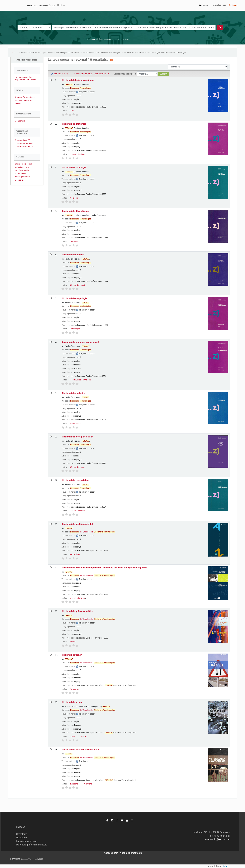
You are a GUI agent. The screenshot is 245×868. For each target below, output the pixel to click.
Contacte (137, 853)
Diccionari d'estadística (73, 393)
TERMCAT (19, 103)
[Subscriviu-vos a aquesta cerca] (111, 60)
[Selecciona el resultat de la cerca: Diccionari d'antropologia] (51, 298)
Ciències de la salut (77, 285)
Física (72, 111)
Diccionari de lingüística (74, 124)
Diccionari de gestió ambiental (77, 524)
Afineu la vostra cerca (27, 60)
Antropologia (75, 329)
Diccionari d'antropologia (74, 298)
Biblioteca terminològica (41, 6)
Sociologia (74, 198)
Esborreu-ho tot (102, 74)
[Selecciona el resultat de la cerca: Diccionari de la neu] (51, 702)
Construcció (74, 242)
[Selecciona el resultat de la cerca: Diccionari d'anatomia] (51, 254)
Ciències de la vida (77, 467)
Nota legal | (126, 853)
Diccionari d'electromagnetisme (78, 80)
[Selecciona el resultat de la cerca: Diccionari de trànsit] (51, 655)
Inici (14, 53)
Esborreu (233, 5)
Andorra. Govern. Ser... (25, 97)
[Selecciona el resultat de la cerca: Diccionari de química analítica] (51, 611)
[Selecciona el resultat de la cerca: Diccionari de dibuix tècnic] (51, 211)
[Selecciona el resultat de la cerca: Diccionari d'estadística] (51, 393)
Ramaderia (74, 784)
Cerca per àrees (123, 39)
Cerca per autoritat (108, 39)
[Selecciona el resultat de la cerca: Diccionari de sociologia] (51, 167)
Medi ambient (75, 554)
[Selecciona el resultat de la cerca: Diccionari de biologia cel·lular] (51, 437)
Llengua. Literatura (77, 154)
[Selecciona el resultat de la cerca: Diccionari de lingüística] (51, 124)
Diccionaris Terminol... (25, 143)
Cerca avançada (92, 39)
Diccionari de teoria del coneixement (80, 342)
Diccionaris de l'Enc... (24, 140)
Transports (74, 689)
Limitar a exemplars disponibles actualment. (25, 78)
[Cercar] (220, 28)
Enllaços (20, 827)
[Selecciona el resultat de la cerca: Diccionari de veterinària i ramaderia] (51, 749)
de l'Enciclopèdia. (93, 532)
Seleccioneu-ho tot (83, 74)
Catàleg (11, 5)
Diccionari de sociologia (74, 167)
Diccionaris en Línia (26, 841)
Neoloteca (21, 838)
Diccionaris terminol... (24, 146)
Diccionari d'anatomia (72, 255)
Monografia (20, 121)
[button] (62, 5)
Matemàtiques (75, 424)
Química (73, 642)
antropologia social (23, 164)
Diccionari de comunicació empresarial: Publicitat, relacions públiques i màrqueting (104, 568)
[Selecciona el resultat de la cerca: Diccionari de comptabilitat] (51, 480)
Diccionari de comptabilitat (75, 480)
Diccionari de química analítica (77, 611)
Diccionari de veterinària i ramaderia (80, 750)
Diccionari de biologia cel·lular (77, 437)
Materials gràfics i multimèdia (32, 845)
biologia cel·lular (22, 167)
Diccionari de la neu (72, 702)
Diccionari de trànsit (72, 655)
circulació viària (22, 170)
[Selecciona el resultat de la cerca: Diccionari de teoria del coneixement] (51, 342)
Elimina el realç (60, 74)
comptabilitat (21, 173)
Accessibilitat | (112, 853)
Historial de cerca (219, 5)
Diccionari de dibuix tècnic (75, 211)
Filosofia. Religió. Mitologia (80, 380)
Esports (73, 736)
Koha (225, 866)
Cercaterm (22, 834)
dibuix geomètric (22, 177)
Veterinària (88, 784)
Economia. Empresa (77, 511)
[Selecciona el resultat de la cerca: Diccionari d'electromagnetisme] (51, 80)
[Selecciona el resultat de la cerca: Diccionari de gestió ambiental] (51, 524)
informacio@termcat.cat (218, 839)
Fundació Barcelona (24, 100)
